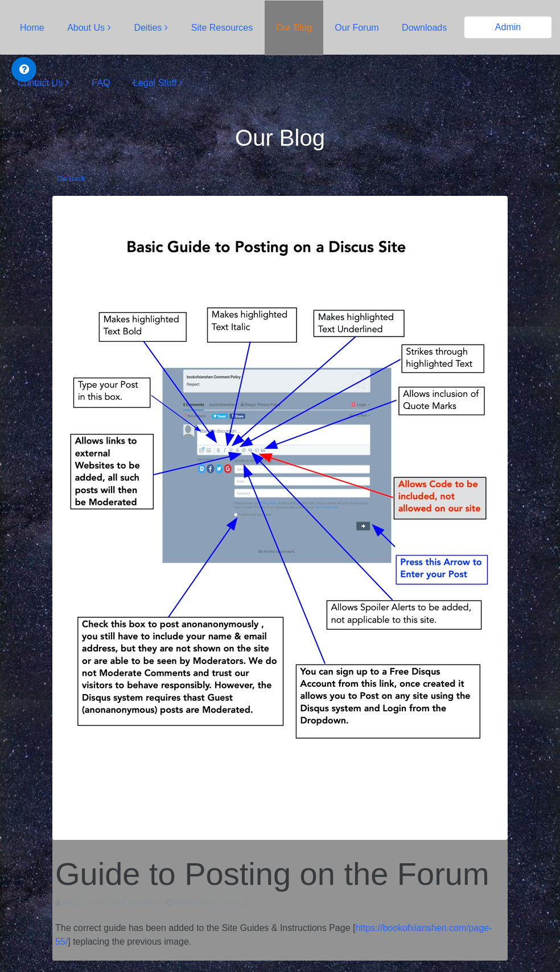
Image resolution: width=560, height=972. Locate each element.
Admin (508, 27)
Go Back (71, 179)
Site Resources (222, 28)
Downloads (424, 28)
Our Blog (294, 28)
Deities (148, 28)
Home (32, 28)
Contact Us (40, 83)
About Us (86, 28)
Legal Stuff (155, 83)
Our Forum (357, 28)
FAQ (101, 83)
